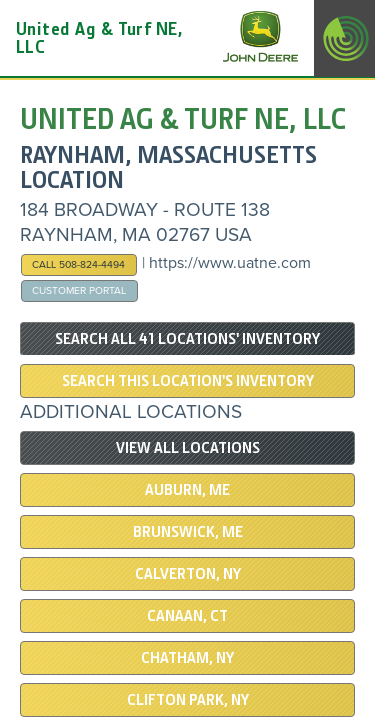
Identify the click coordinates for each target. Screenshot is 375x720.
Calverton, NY (188, 574)
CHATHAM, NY (187, 658)
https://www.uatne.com (230, 263)
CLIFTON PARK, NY (188, 700)
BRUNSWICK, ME (188, 532)
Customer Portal (79, 290)
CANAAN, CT (187, 616)
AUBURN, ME (187, 490)
